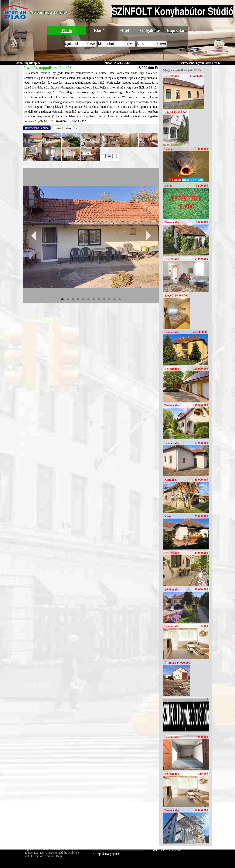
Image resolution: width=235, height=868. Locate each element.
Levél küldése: (66, 128)
